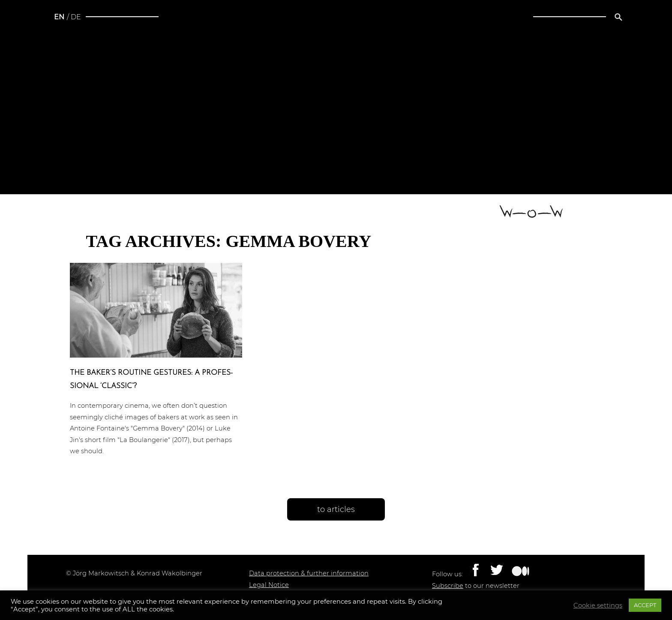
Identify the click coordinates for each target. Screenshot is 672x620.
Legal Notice (269, 585)
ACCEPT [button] (645, 605)
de (76, 17)
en (59, 17)
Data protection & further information (309, 573)
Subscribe (448, 586)
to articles (336, 509)
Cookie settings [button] (598, 605)
